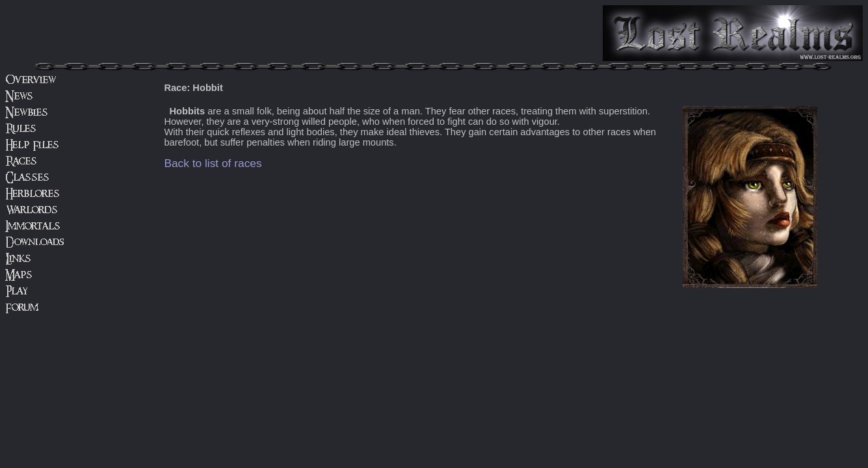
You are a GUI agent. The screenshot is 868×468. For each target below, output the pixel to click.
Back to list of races (213, 163)
